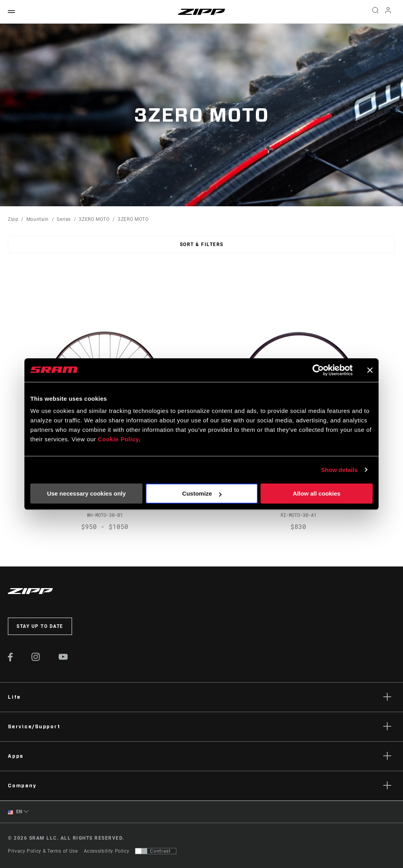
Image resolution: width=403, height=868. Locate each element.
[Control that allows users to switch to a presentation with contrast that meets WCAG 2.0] (156, 851)
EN (15, 812)
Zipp (13, 219)
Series (64, 219)
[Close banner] (370, 370)
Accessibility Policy (107, 851)
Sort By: (8, 273)
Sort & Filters (202, 244)
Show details (339, 470)
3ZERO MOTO (94, 219)
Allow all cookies (317, 493)
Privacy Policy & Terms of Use (43, 851)
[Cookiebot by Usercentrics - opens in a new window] (318, 370)
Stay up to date (40, 626)
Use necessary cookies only (86, 493)
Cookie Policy (118, 439)
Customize (202, 493)
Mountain (38, 219)
